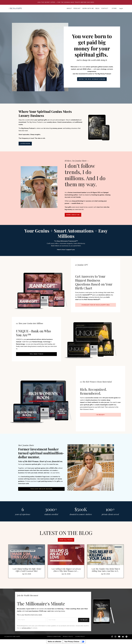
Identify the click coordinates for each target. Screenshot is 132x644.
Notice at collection (55, 642)
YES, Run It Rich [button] (36, 354)
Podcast (77, 8)
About (69, 8)
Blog (98, 8)
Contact (105, 8)
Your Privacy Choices (72, 642)
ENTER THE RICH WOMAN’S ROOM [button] (92, 79)
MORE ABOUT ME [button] (73, 215)
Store (114, 8)
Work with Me (88, 8)
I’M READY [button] (84, 620)
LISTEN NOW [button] (26, 144)
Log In (121, 8)
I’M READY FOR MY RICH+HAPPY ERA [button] (96, 305)
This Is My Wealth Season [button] (41, 489)
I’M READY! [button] (100, 415)
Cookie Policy (80, 637)
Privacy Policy (68, 637)
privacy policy (26, 628)
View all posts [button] (66, 541)
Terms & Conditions (54, 637)
